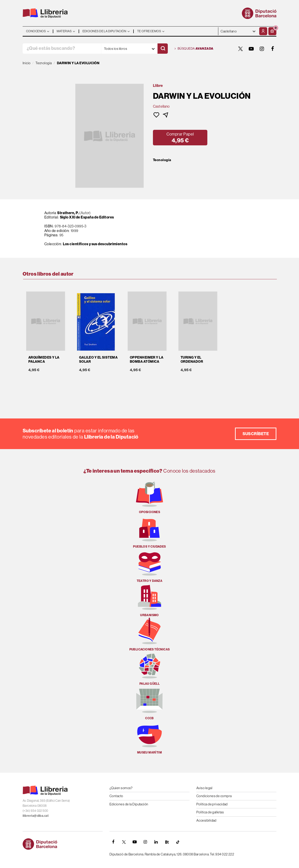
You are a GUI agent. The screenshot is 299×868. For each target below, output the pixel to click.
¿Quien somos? (121, 788)
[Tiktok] (178, 842)
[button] (272, 31)
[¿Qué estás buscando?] (62, 49)
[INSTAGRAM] (262, 49)
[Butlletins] (167, 842)
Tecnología (162, 160)
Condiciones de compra (214, 796)
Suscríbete (256, 434)
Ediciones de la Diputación (129, 804)
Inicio (27, 63)
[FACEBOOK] (273, 49)
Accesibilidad (206, 820)
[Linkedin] (156, 842)
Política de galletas (210, 812)
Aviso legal (204, 788)
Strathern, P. (68, 213)
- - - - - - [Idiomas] (238, 31)
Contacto (116, 796)
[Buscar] (163, 49)
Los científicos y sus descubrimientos (95, 244)
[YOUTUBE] (251, 49)
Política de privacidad (212, 804)
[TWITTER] (240, 49)
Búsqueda (194, 49)
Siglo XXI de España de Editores (87, 217)
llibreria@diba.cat (36, 816)
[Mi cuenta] (263, 31)
